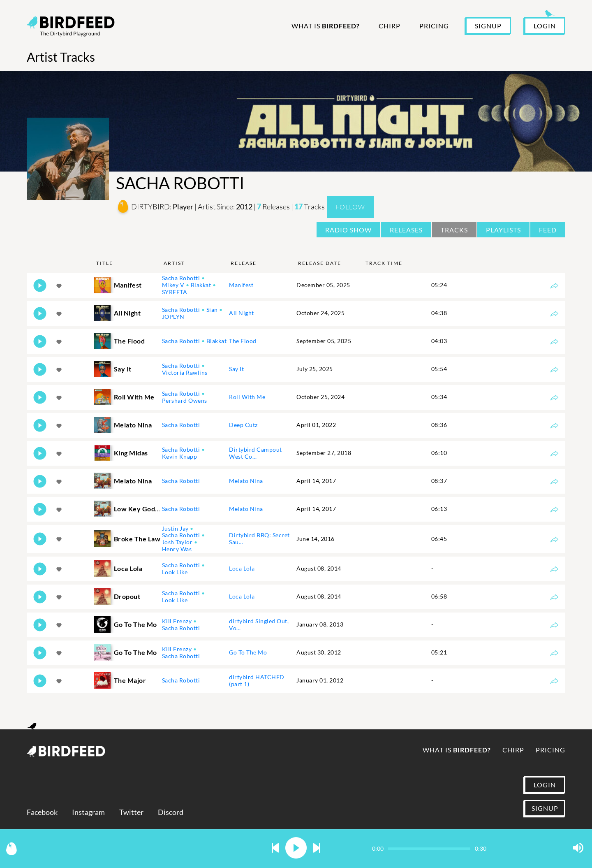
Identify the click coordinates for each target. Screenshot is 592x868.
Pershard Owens (185, 400)
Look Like (175, 572)
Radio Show (348, 230)
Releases (406, 230)
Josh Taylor (177, 542)
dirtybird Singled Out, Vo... (259, 624)
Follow (350, 207)
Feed (548, 230)
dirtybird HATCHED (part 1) (257, 680)
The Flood (243, 341)
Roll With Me (247, 397)
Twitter (131, 812)
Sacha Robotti (181, 278)
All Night (242, 313)
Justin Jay (175, 528)
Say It (236, 369)
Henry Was (177, 549)
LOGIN (545, 26)
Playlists (503, 230)
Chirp (390, 26)
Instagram (88, 812)
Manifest (241, 285)
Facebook (42, 812)
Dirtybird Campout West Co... (256, 453)
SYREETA (175, 292)
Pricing (434, 26)
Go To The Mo (248, 652)
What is (326, 26)
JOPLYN (173, 317)
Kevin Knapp (180, 456)
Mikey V (173, 285)
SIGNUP (488, 26)
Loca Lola (242, 568)
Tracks (454, 230)
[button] (275, 848)
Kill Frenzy (177, 621)
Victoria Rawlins (185, 372)
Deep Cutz (243, 425)
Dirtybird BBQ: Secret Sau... (259, 538)
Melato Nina (246, 481)
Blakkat (201, 285)
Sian (212, 310)
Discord (171, 812)
